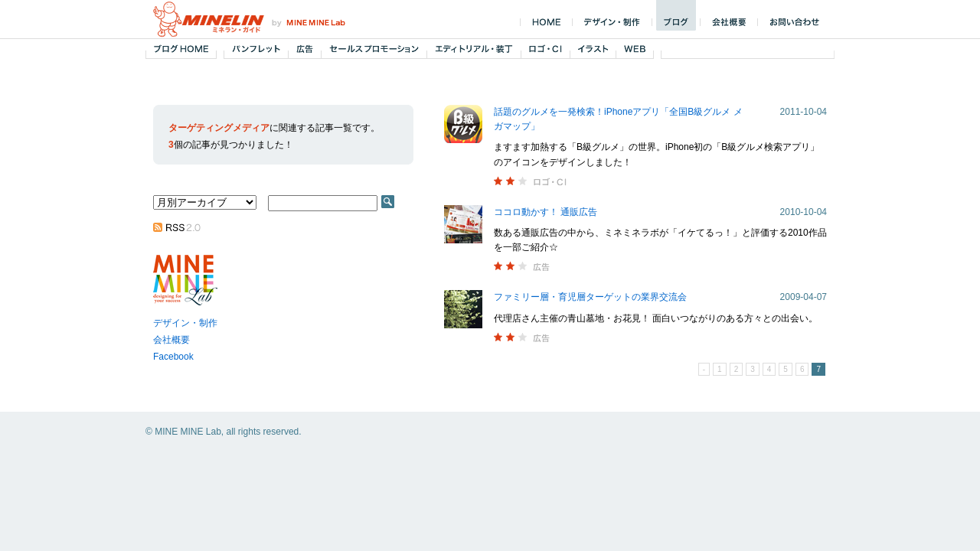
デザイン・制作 (185, 323)
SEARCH (388, 202)
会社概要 (171, 340)
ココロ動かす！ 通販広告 (546, 212)
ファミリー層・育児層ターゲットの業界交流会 (590, 297)
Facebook (173, 357)
